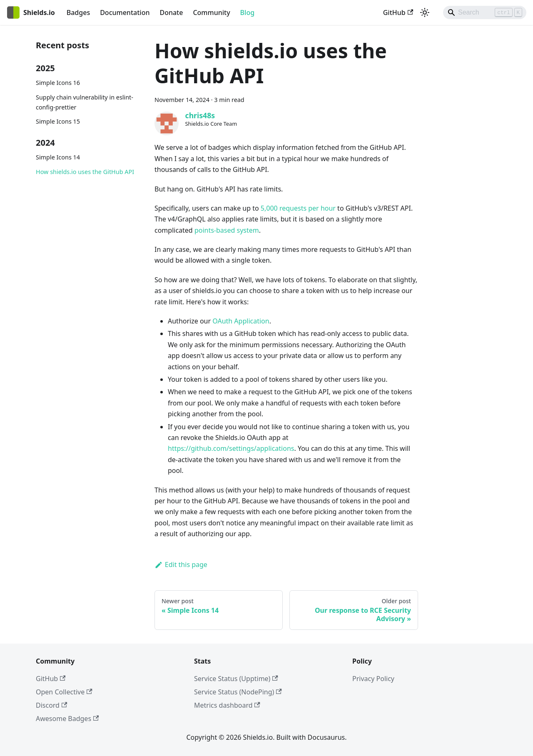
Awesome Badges (67, 719)
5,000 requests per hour (298, 208)
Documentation (125, 12)
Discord (51, 705)
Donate (171, 12)
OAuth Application (241, 321)
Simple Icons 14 (58, 157)
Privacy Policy (373, 679)
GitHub (398, 12)
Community (211, 12)
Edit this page (181, 565)
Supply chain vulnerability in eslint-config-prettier (85, 102)
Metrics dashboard (227, 705)
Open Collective (64, 692)
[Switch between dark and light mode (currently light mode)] (425, 12)
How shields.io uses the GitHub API (85, 172)
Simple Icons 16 (58, 83)
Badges (78, 12)
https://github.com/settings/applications (231, 448)
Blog (247, 12)
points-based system (227, 230)
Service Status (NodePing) (238, 692)
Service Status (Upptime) (236, 679)
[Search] (485, 12)
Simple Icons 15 (58, 121)
